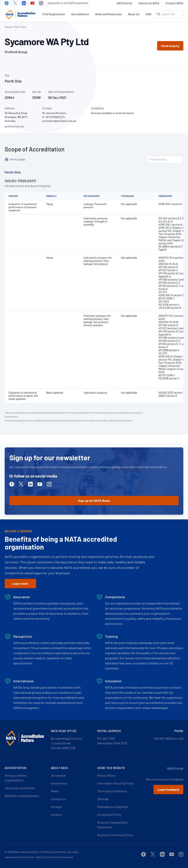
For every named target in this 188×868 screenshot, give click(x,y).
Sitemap (103, 799)
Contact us (58, 799)
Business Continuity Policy (115, 835)
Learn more (20, 583)
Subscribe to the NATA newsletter (68, 3)
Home (8, 27)
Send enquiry (170, 46)
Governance (59, 783)
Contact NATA (174, 3)
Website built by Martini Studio (20, 857)
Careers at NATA (149, 3)
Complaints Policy (109, 814)
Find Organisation (54, 14)
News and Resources (108, 14)
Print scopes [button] (18, 159)
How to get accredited (20, 788)
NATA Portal (124, 3)
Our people (58, 775)
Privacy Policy (106, 775)
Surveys (56, 807)
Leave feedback (168, 789)
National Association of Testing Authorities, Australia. (47, 852)
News (55, 791)
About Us (134, 14)
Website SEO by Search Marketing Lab (55, 857)
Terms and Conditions (112, 791)
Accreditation (80, 14)
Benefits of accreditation (22, 796)
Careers (56, 814)
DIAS (149, 14)
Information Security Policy (115, 783)
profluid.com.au (14, 126)
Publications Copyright (113, 807)
